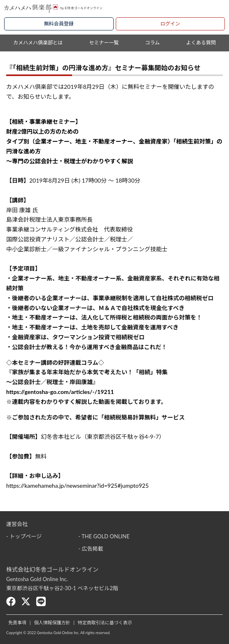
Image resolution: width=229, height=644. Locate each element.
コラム (152, 43)
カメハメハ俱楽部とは (38, 43)
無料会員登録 (59, 24)
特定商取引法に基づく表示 (105, 622)
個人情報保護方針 (52, 622)
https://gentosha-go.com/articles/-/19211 (60, 392)
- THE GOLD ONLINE (104, 536)
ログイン (170, 24)
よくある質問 (201, 43)
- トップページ (24, 536)
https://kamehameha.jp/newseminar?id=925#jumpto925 (77, 485)
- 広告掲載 (91, 549)
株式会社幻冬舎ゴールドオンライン (52, 569)
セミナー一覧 (104, 43)
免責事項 (17, 622)
